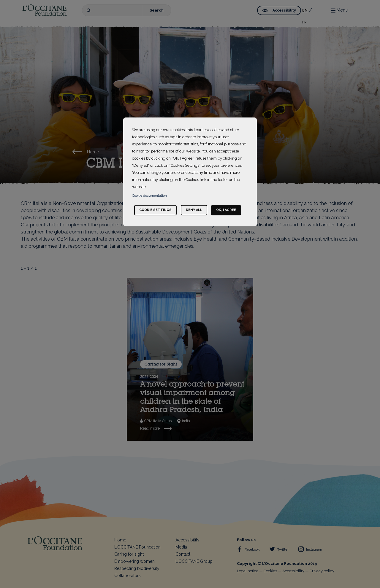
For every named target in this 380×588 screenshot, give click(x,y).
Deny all (194, 210)
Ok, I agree (226, 210)
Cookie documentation (149, 196)
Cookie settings (155, 210)
